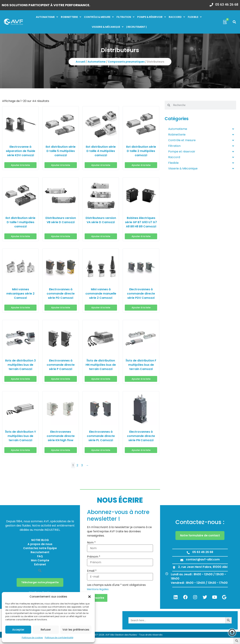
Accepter (18, 630)
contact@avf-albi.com (203, 559)
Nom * (91, 543)
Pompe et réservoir (201, 152)
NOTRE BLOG (40, 540)
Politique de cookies (32, 638)
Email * (92, 571)
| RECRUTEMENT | (136, 27)
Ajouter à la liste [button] (20, 165)
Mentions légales (98, 589)
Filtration (125, 17)
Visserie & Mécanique (201, 169)
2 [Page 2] (77, 465)
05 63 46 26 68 (227, 4)
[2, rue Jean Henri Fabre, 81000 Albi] (174, 567)
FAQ (40, 556)
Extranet (40, 564)
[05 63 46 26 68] (211, 4)
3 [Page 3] (82, 465)
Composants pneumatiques (126, 62)
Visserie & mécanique (108, 27)
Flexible (195, 17)
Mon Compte (40, 560)
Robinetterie (71, 17)
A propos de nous (40, 544)
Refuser (46, 630)
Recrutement (40, 552)
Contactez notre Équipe (40, 548)
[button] (89, 597)
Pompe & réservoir (152, 17)
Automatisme (47, 17)
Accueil (80, 62)
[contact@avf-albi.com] (182, 560)
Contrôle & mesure (99, 17)
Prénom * (94, 557)
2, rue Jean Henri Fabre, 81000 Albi (203, 567)
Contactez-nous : (200, 522)
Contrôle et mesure (201, 140)
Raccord (177, 17)
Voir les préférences (76, 630)
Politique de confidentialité (59, 638)
